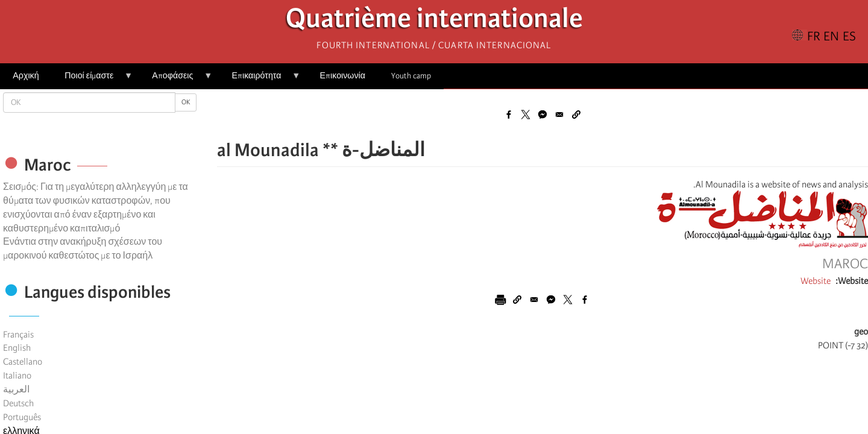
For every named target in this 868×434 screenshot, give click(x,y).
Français (18, 335)
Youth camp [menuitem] (411, 76)
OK (186, 102)
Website (816, 281)
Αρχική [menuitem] (26, 76)
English (17, 348)
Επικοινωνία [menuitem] (343, 76)
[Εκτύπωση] (500, 300)
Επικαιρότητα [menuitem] (259, 80)
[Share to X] (526, 115)
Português (22, 417)
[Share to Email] (559, 115)
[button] (576, 115)
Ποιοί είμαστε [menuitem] (92, 80)
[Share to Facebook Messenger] (542, 115)
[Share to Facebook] (509, 115)
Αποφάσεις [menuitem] (176, 80)
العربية (16, 389)
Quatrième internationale (434, 21)
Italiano (17, 376)
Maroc (845, 264)
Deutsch (18, 403)
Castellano (23, 362)
